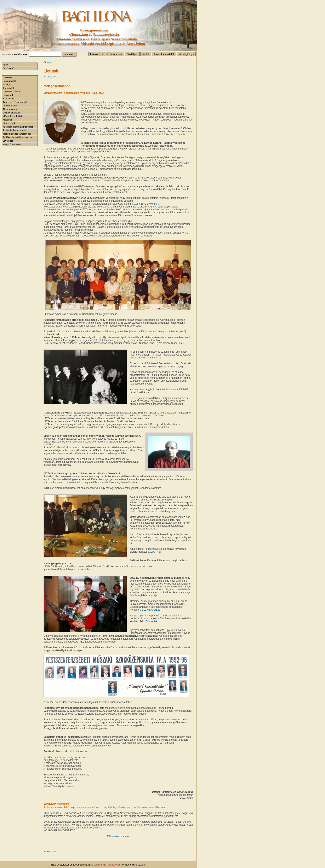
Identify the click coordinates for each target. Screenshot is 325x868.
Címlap (47, 62)
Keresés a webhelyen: (15, 54)
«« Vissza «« (50, 77)
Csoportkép (152, 621)
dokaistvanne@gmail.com (106, 865)
